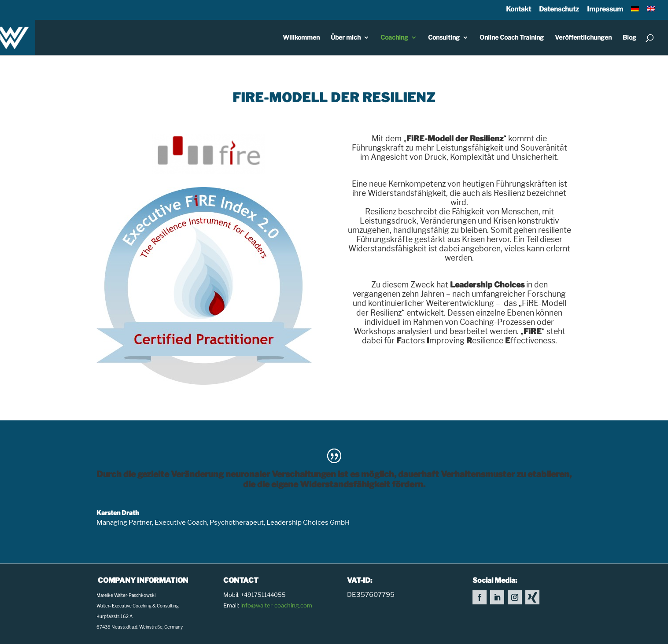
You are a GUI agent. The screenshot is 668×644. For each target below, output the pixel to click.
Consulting (444, 38)
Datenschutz (559, 9)
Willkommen (301, 38)
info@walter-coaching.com (276, 605)
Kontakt (519, 9)
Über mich (346, 38)
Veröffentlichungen (583, 38)
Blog (629, 38)
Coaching (394, 38)
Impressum (605, 9)
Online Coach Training (512, 38)
